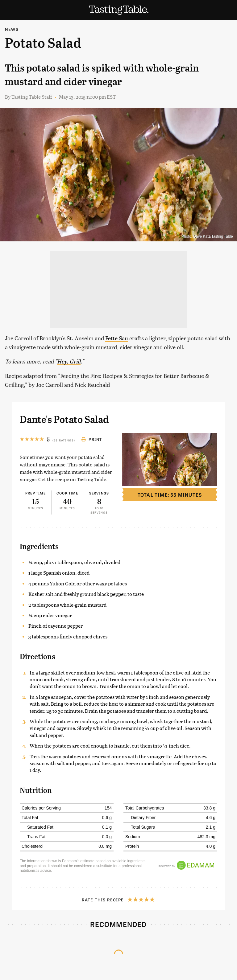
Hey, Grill (69, 361)
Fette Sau (117, 338)
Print (91, 439)
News (12, 29)
